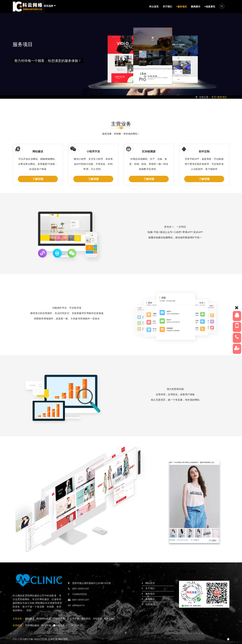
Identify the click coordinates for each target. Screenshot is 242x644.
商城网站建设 (44, 619)
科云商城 (46, 625)
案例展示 (196, 6)
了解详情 (38, 179)
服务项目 (182, 6)
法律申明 (53, 639)
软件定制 (204, 151)
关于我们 (167, 6)
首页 (214, 97)
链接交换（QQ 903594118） (70, 625)
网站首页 (150, 583)
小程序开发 (93, 151)
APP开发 (97, 619)
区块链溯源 (149, 151)
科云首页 (154, 6)
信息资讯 (210, 6)
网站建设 (38, 151)
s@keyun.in (78, 605)
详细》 (30, 610)
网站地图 (63, 639)
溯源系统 (86, 619)
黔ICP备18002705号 (36, 639)
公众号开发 (73, 619)
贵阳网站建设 (32, 625)
